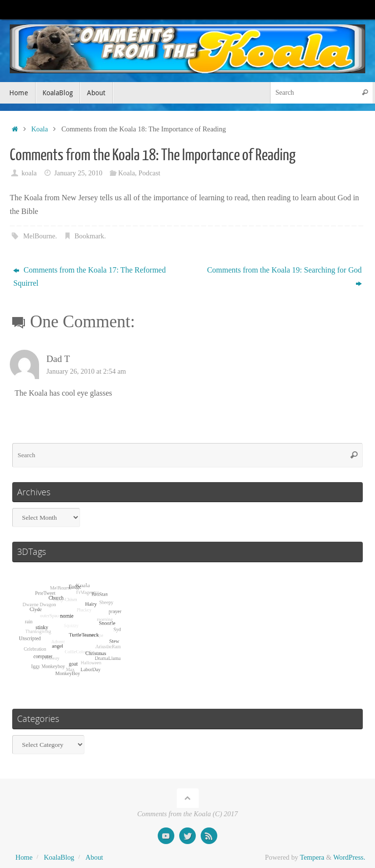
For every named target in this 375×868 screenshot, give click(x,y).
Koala (40, 129)
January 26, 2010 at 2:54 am (86, 371)
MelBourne (39, 236)
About (94, 857)
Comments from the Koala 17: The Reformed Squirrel (89, 276)
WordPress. (349, 857)
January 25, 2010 (78, 173)
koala (29, 173)
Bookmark (90, 236)
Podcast (149, 173)
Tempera (312, 857)
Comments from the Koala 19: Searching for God (284, 276)
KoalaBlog (59, 857)
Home (24, 857)
